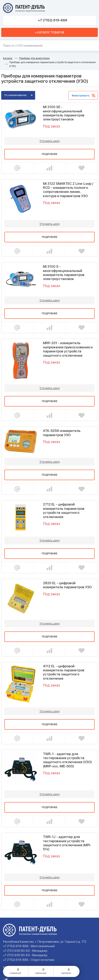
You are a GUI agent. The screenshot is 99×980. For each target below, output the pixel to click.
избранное (41, 971)
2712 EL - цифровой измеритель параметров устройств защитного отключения (64, 510)
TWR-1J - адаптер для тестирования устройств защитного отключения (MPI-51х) (67, 843)
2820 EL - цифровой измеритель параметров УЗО (67, 585)
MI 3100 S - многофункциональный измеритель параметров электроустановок (64, 273)
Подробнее (50, 154)
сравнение (16, 971)
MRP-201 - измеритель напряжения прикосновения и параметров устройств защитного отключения (68, 349)
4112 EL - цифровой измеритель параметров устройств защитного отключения (64, 672)
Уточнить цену (50, 141)
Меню (91, 8)
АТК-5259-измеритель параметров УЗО (62, 433)
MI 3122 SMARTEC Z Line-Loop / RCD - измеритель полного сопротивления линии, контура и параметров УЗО (68, 190)
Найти (94, 46)
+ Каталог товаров (49, 32)
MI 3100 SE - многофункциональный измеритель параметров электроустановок (64, 113)
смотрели (66, 971)
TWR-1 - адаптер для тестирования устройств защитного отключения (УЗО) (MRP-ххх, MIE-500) (67, 760)
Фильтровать (81, 96)
